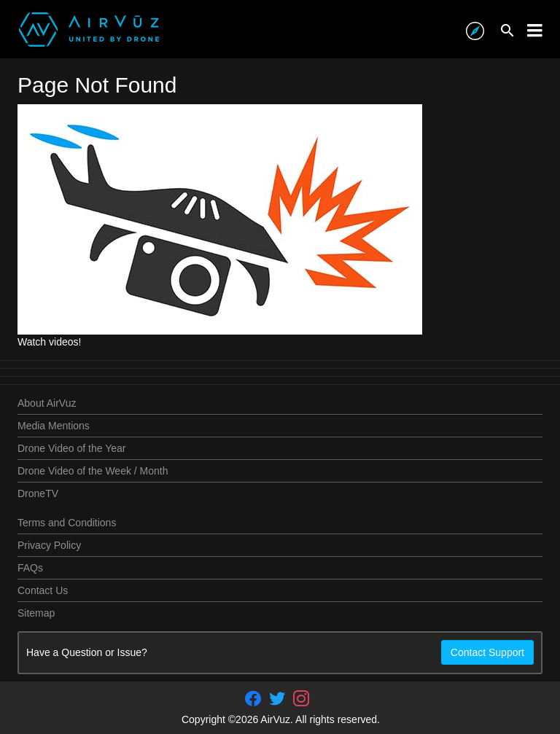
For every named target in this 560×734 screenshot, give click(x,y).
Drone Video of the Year (71, 448)
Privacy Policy (49, 545)
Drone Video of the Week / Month (93, 471)
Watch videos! (49, 342)
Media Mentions (54, 426)
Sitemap (36, 613)
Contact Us (43, 590)
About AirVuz (47, 403)
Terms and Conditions (67, 523)
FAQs (30, 568)
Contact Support (487, 652)
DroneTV (38, 493)
